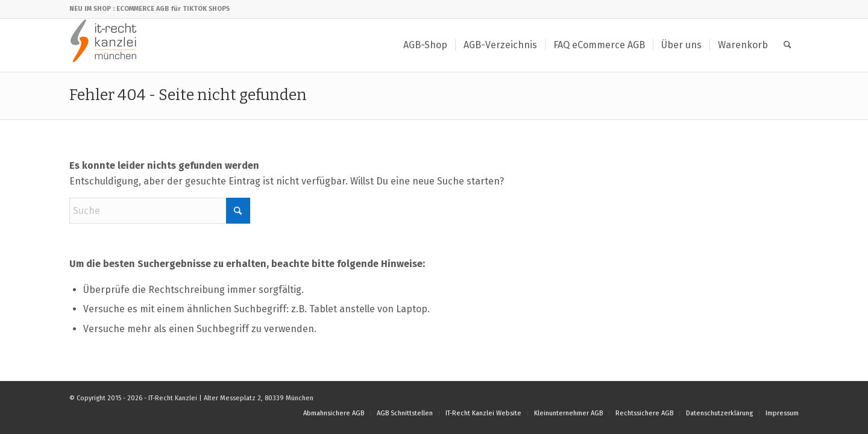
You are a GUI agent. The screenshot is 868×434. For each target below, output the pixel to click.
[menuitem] (425, 45)
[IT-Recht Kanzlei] (104, 45)
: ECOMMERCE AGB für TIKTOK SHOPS (171, 9)
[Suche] (788, 45)
